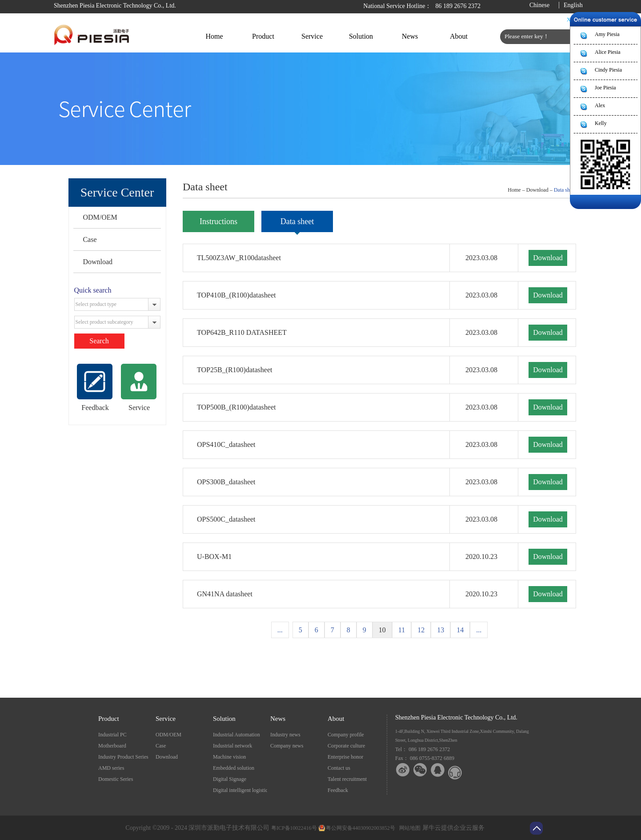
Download (98, 262)
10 (382, 630)
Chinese (539, 5)
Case (90, 239)
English (573, 5)
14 (460, 630)
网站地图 (409, 828)
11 (402, 630)
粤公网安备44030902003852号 (361, 828)
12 (421, 630)
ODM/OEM (100, 217)
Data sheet (565, 190)
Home (214, 36)
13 (441, 630)
